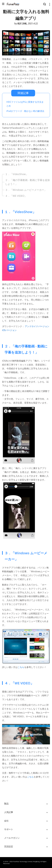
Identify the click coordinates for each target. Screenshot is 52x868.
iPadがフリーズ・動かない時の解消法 (25, 111)
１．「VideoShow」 (17, 174)
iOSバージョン (9, 330)
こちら (21, 667)
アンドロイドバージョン (37, 326)
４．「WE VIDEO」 (16, 196)
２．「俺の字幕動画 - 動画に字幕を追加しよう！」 (27, 182)
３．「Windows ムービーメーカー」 (26, 190)
